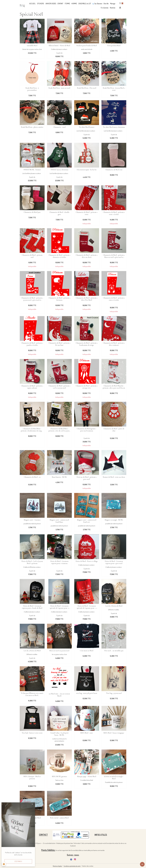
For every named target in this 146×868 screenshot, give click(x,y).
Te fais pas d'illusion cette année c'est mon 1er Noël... (32, 694)
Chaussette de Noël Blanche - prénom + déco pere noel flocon (114, 387)
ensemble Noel (32, 46)
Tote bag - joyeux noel (114, 693)
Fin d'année (105, 8)
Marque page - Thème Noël (87, 777)
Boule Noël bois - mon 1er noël (59, 88)
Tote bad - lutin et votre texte (32, 733)
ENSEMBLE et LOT (85, 3)
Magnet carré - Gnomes (32, 520)
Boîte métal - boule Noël (32, 818)
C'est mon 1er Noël (87, 651)
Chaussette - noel (59, 127)
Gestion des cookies (88, 866)
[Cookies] (4, 864)
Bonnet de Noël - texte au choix (114, 477)
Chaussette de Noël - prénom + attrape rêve (87, 387)
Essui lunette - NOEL (59, 477)
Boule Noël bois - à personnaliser (32, 89)
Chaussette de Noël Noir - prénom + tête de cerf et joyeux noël (59, 430)
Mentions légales (57, 866)
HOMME (74, 3)
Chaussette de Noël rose (114, 170)
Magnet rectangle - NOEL (114, 520)
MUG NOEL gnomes (59, 777)
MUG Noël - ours (87, 733)
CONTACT (43, 835)
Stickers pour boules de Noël (87, 46)
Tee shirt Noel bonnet (87, 127)
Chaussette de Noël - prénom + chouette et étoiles (59, 256)
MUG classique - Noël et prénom (32, 778)
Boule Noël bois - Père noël (87, 88)
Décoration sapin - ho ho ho (87, 170)
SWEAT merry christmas (59, 170)
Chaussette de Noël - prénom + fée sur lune (59, 344)
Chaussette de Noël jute (32, 212)
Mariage (113, 3)
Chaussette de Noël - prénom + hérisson (59, 299)
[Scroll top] (142, 864)
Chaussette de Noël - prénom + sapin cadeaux (32, 387)
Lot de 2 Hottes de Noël (114, 606)
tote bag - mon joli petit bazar (87, 693)
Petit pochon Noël (114, 46)
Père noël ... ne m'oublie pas (114, 651)
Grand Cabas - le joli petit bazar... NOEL (59, 734)
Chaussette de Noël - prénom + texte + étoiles (114, 213)
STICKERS (41, 3)
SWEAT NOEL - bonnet (32, 170)
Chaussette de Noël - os (32, 477)
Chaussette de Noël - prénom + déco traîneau (114, 344)
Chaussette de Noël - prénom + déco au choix (87, 256)
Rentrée (113, 8)
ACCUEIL (32, 3)
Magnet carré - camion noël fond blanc (59, 521)
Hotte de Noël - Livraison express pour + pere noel (114, 562)
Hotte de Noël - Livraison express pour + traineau (59, 562)
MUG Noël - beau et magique (114, 733)
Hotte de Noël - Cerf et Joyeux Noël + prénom (32, 562)
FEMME (67, 3)
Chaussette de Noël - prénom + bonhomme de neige (87, 344)
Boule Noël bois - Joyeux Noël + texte (114, 89)
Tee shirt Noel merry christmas (114, 127)
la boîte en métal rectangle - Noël (114, 778)
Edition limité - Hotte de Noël (59, 46)
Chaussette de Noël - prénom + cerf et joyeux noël (59, 387)
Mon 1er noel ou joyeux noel (59, 651)
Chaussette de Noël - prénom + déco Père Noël (87, 299)
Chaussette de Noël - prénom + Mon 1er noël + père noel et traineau (114, 256)
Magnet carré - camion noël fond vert (87, 521)
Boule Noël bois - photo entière (32, 127)
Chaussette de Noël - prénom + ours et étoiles (114, 299)
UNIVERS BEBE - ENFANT (54, 3)
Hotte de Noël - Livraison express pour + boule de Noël (32, 607)
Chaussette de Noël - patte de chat (114, 430)
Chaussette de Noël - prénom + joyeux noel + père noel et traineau (32, 299)
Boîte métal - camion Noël (59, 818)
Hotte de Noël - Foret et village (87, 561)
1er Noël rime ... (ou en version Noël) (59, 695)
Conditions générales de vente (72, 866)
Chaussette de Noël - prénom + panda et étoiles (32, 344)
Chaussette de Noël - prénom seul (32, 256)
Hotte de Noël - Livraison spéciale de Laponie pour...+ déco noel (59, 607)
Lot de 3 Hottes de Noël (32, 651)
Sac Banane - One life (101, 3)
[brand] (22, 6)
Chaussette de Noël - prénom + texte (87, 213)
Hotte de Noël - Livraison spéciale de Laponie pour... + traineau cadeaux (87, 607)
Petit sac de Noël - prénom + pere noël (87, 478)
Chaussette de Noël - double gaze (59, 213)
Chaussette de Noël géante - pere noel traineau (87, 430)
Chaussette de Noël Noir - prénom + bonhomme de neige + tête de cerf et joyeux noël (32, 430)
